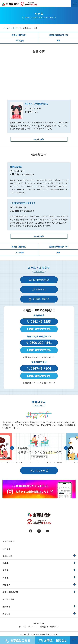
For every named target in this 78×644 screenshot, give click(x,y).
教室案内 (6, 585)
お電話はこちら (18, 640)
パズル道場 (19, 41)
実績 (58, 41)
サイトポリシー (39, 623)
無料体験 (6, 607)
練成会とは (7, 556)
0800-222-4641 (39, 343)
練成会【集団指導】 (19, 35)
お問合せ (6, 614)
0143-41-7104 (39, 368)
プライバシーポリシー (27, 627)
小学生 (14, 28)
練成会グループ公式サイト (50, 627)
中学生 (6, 570)
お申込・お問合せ (53, 640)
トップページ (8, 541)
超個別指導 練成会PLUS (59, 35)
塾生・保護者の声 (10, 592)
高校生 (6, 578)
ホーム (6, 28)
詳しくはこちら (38, 470)
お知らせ (6, 549)
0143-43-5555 (39, 321)
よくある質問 (8, 599)
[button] (12, 448)
